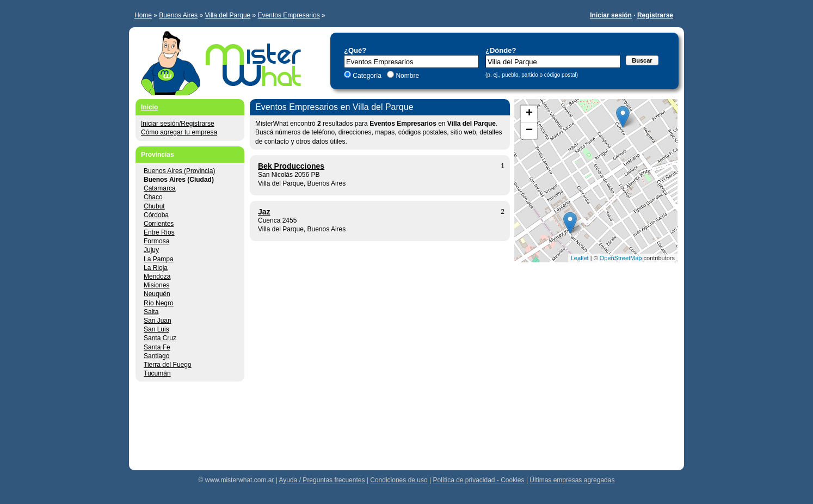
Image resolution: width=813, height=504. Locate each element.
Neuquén (157, 294)
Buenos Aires (178, 15)
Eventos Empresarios (289, 15)
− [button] (529, 131)
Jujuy (151, 250)
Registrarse (655, 15)
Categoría (367, 76)
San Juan (158, 321)
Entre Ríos (159, 232)
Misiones (156, 285)
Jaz (264, 212)
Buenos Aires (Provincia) (179, 171)
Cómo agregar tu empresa (179, 132)
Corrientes (159, 224)
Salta (151, 312)
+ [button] (529, 114)
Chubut (154, 206)
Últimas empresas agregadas (572, 480)
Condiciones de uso (399, 480)
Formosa (156, 241)
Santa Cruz (160, 338)
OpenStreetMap (621, 258)
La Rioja (156, 268)
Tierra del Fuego (168, 365)
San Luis (156, 329)
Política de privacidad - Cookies (478, 480)
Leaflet (580, 258)
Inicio (149, 107)
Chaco (153, 197)
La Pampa (159, 259)
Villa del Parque (227, 15)
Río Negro (159, 303)
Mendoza (157, 276)
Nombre (406, 76)
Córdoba (156, 215)
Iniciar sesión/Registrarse (178, 124)
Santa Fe (157, 347)
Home (143, 15)
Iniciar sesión (611, 15)
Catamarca (160, 188)
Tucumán (157, 373)
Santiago (156, 356)
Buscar (642, 60)
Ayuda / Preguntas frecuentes (322, 480)
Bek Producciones (291, 166)
